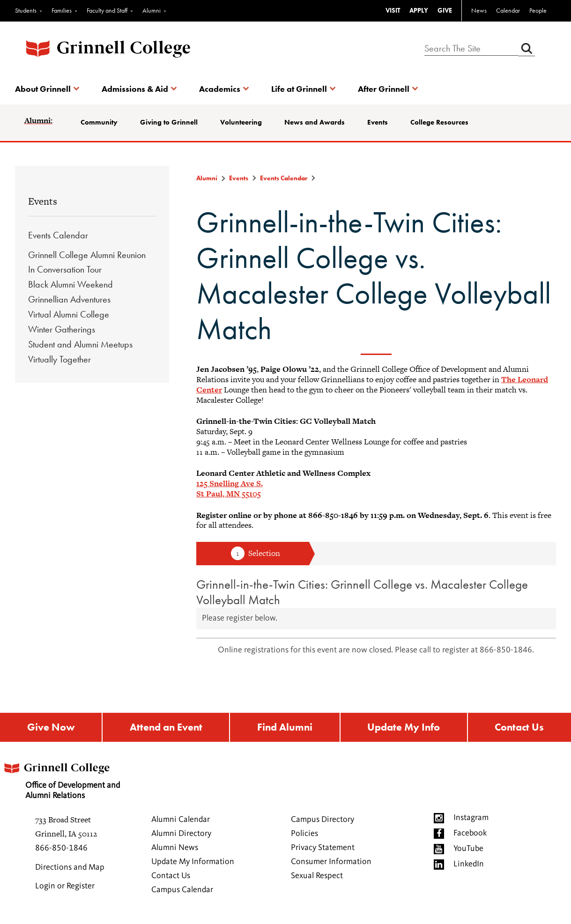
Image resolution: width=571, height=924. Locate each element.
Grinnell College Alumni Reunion (87, 255)
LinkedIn (469, 866)
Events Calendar (58, 235)
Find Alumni (285, 728)
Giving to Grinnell (169, 122)
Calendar (508, 10)
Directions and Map (70, 870)
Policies (304, 836)
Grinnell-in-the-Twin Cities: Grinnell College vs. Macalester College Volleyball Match (362, 592)
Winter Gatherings (62, 329)
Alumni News (175, 850)
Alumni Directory (181, 836)
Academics (220, 89)
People (538, 10)
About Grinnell (43, 89)
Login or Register (65, 888)
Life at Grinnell (299, 89)
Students (26, 10)
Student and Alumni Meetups (80, 344)
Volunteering (241, 122)
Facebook (470, 835)
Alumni (152, 10)
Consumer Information (331, 864)
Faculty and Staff (107, 10)
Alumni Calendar (181, 822)
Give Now (50, 728)
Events (378, 122)
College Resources (439, 122)
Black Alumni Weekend (70, 284)
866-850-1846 (61, 850)
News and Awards (315, 122)
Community (99, 122)
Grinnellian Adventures (69, 299)
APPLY (419, 10)
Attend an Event (165, 728)
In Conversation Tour (65, 269)
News (479, 10)
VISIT (393, 10)
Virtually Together (59, 359)
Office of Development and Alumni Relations (71, 780)
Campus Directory (323, 822)
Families (62, 10)
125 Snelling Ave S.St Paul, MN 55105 (230, 488)
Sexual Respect (317, 878)
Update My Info (404, 728)
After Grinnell (384, 89)
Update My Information (193, 864)
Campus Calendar (182, 892)
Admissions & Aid (135, 89)
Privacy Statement (323, 850)
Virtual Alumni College (69, 314)
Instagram (471, 820)
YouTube (468, 851)
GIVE (445, 10)
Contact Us (520, 728)
